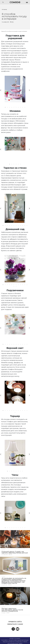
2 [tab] (7, 107)
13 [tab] (14, 287)
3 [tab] (10, 107)
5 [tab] (14, 107)
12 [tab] (27, 225)
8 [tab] (20, 107)
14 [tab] (16, 287)
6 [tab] (16, 107)
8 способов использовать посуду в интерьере (16, 31)
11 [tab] (25, 225)
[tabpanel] (15, 89)
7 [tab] (18, 107)
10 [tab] (25, 107)
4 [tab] (12, 107)
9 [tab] (23, 107)
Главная (3, 31)
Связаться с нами (15, 624)
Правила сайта (15, 622)
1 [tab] (5, 107)
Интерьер (4, 9)
